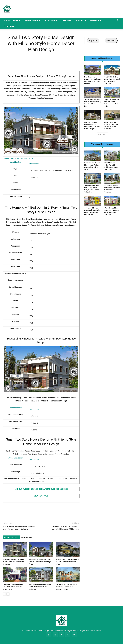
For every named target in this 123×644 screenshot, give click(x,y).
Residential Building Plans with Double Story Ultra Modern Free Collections (14, 562)
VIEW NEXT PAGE (41, 496)
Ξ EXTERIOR (10, 26)
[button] (117, 21)
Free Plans (111, 41)
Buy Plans (93, 41)
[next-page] (8, 594)
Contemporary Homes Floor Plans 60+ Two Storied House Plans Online (67, 562)
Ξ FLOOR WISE (50, 20)
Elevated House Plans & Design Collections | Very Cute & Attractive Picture (66, 587)
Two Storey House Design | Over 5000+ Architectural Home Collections (40, 587)
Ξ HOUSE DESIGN (12, 20)
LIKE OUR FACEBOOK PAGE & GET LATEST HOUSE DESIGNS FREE (41, 489)
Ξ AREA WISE (67, 20)
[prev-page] (4, 594)
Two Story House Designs (102, 144)
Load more (102, 134)
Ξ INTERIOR (95, 20)
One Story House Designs (102, 58)
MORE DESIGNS (27, 537)
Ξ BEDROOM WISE (32, 20)
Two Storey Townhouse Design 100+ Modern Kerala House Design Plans (13, 587)
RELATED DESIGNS (11, 537)
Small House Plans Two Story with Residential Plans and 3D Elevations (65, 528)
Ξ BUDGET (81, 20)
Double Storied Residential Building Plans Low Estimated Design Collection (19, 528)
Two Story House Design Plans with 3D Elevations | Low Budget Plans (40, 562)
